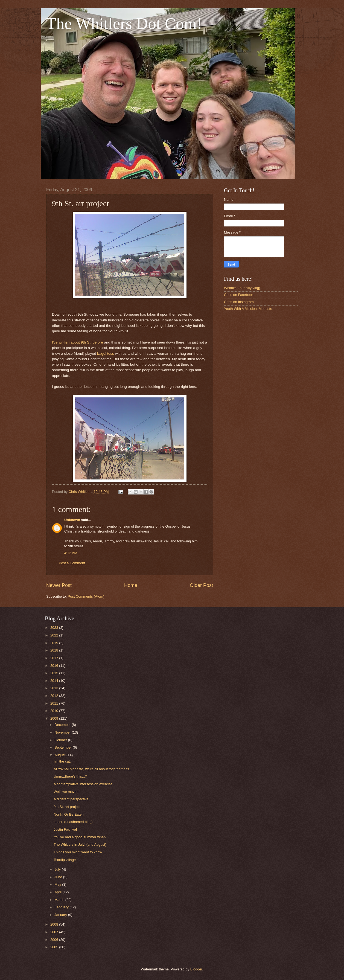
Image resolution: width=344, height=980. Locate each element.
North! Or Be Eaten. (69, 814)
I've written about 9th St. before (78, 342)
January (61, 915)
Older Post (201, 585)
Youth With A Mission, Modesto (248, 309)
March (60, 900)
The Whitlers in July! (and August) (80, 844)
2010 (55, 711)
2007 (55, 932)
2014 (55, 681)
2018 (55, 650)
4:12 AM (71, 553)
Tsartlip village (65, 860)
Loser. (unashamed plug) (73, 822)
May (58, 884)
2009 (55, 718)
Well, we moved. (66, 792)
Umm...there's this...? (70, 776)
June (59, 877)
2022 (55, 635)
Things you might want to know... (79, 852)
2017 (55, 658)
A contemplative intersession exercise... (84, 784)
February (62, 907)
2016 (55, 666)
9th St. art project (67, 807)
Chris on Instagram (239, 302)
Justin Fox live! (65, 829)
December (63, 725)
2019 (55, 643)
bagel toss (106, 354)
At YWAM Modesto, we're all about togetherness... (93, 769)
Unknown (72, 520)
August (60, 755)
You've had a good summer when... (81, 837)
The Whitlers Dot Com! (124, 24)
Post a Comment (72, 563)
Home (131, 585)
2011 (55, 703)
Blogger (196, 969)
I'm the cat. (62, 761)
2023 (55, 628)
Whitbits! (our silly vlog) (242, 288)
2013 (55, 688)
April (58, 892)
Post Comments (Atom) (86, 596)
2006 (55, 940)
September (64, 747)
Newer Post (59, 585)
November (63, 732)
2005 (55, 947)
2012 (55, 696)
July (58, 869)
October (61, 740)
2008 (55, 924)
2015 (55, 673)
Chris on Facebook (239, 295)
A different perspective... (72, 799)
